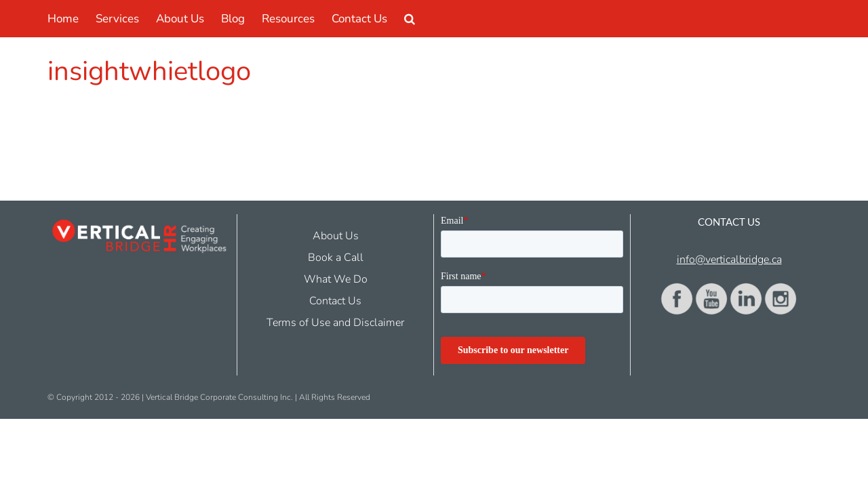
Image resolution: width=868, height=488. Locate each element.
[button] (471, 19)
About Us (336, 236)
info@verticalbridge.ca (729, 260)
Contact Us (335, 301)
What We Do (336, 279)
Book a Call (336, 258)
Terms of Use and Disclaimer (335, 323)
